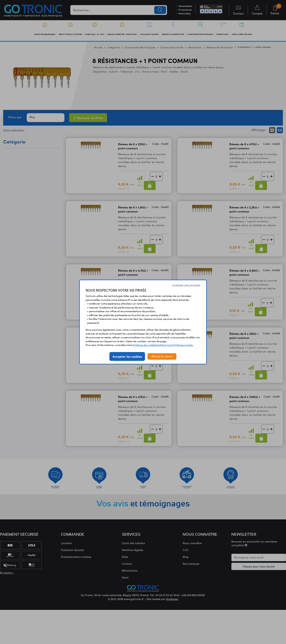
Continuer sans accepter (186, 285)
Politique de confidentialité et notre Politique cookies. (163, 345)
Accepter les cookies (127, 356)
